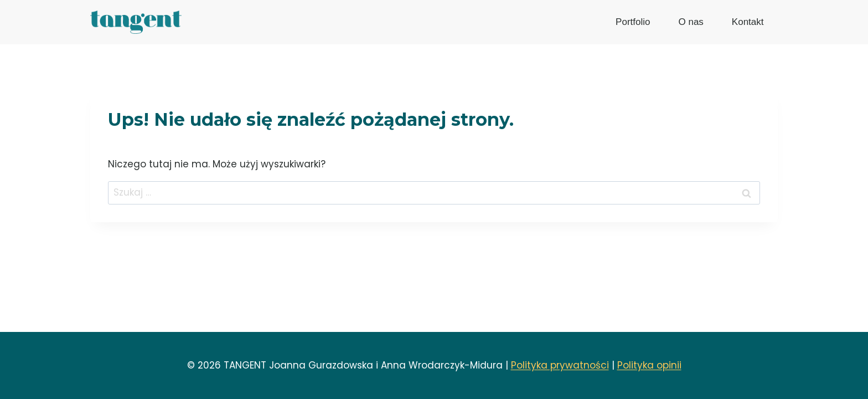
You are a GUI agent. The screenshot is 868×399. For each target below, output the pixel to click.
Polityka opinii (649, 365)
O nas (691, 22)
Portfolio (633, 22)
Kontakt (748, 22)
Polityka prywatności (560, 365)
